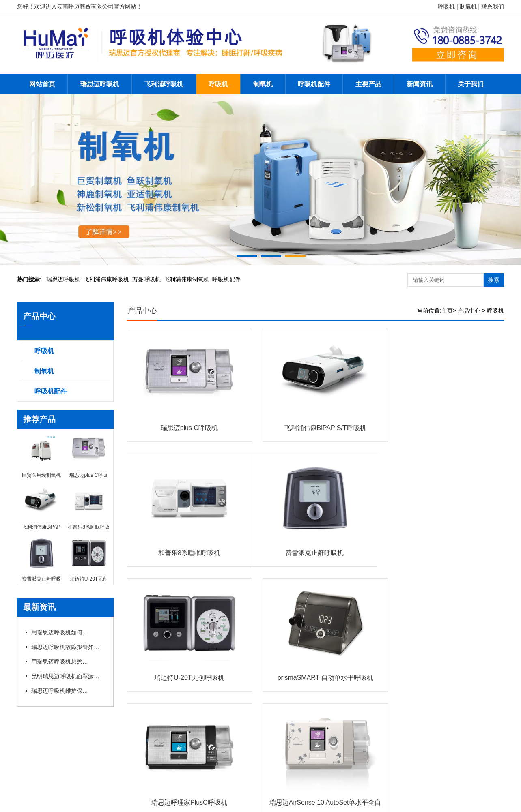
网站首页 (42, 84)
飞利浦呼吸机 (164, 84)
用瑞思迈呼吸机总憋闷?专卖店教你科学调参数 (60, 662)
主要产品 (368, 84)
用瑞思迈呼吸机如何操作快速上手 (60, 632)
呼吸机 (218, 84)
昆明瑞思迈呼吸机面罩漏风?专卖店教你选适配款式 (68, 676)
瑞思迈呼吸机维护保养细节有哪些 (60, 691)
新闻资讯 (420, 84)
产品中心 (142, 311)
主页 (447, 311)
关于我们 (471, 84)
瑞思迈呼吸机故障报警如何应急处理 (68, 647)
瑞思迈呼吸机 (100, 84)
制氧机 (263, 84)
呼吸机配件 (314, 84)
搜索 (494, 280)
